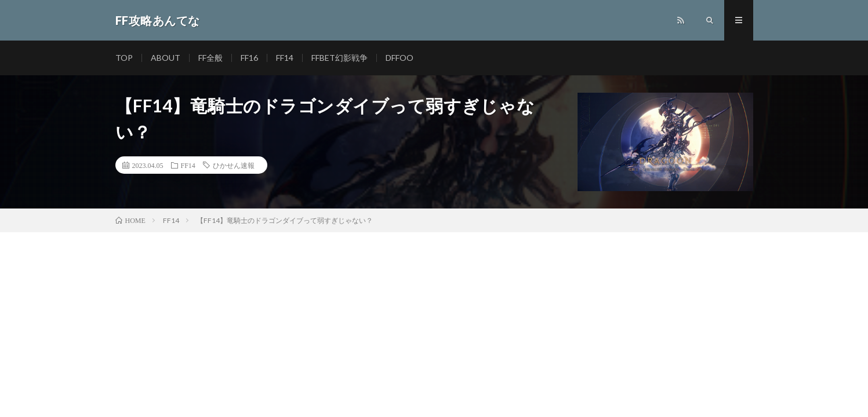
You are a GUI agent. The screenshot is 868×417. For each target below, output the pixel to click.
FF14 (285, 58)
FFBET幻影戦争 (339, 58)
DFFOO (400, 58)
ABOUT (166, 58)
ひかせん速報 (234, 165)
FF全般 (210, 58)
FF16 (249, 58)
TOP (124, 58)
